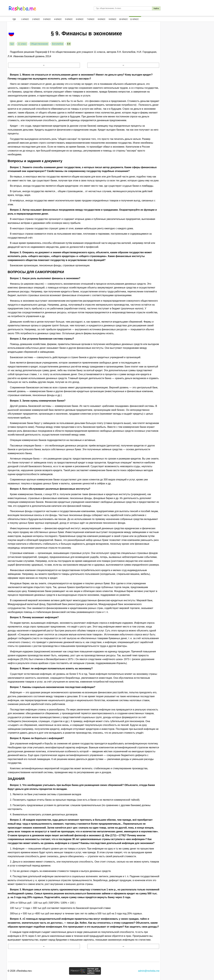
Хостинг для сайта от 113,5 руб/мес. (94, 971)
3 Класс (47, 19)
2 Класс (36, 19)
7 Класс (91, 19)
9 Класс (113, 19)
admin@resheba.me (149, 971)
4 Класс (58, 19)
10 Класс (123, 19)
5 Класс (69, 19)
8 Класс (102, 19)
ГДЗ (14, 19)
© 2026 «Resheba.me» (20, 971)
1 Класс (25, 19)
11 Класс (134, 19)
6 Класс (80, 19)
